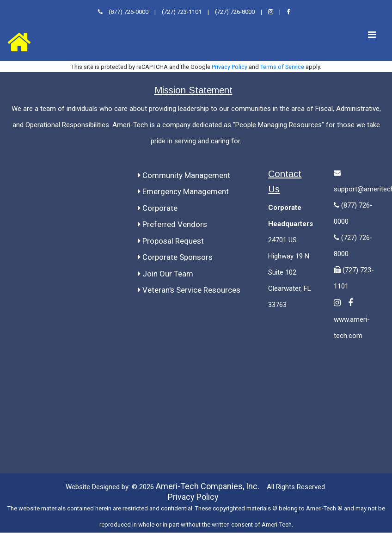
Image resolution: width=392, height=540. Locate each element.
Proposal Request (171, 241)
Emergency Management (183, 191)
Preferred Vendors (172, 224)
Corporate (158, 208)
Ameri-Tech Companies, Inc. (208, 486)
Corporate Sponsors (175, 257)
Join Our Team (165, 274)
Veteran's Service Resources (189, 290)
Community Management (184, 175)
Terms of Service (282, 67)
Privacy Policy (230, 67)
